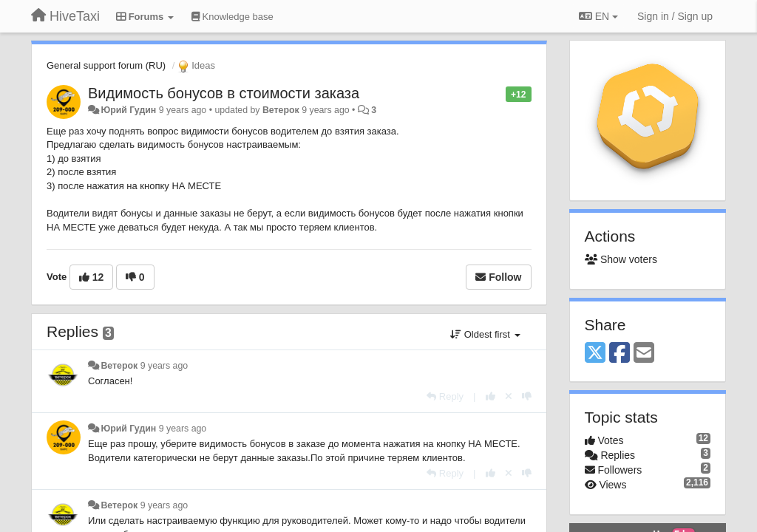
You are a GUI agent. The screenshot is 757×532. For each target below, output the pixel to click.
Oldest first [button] (485, 334)
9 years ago (164, 366)
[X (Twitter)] (595, 354)
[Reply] (445, 396)
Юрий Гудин (128, 110)
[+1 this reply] (490, 396)
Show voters (621, 259)
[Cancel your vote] (509, 396)
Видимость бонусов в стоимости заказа (224, 93)
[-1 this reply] (527, 396)
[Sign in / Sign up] (675, 16)
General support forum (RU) (106, 65)
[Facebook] (619, 354)
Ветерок (281, 110)
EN (598, 16)
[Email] (644, 354)
